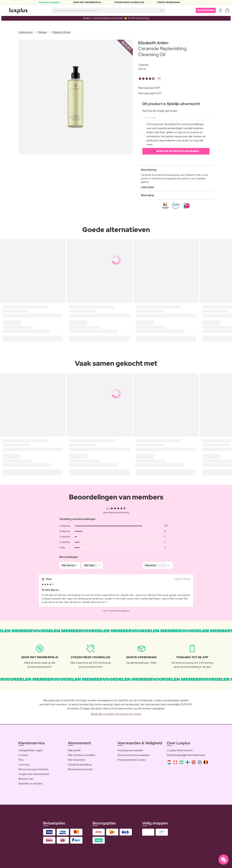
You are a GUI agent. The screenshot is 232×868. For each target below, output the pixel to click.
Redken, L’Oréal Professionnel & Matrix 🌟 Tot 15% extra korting (116, 18)
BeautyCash (26, 779)
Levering (24, 765)
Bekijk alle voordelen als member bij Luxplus (116, 714)
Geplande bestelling (80, 765)
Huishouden (26, 32)
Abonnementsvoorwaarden (134, 755)
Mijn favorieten (77, 760)
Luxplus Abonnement (180, 750)
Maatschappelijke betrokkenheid (186, 755)
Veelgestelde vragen (31, 750)
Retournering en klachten (34, 769)
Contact (23, 755)
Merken (42, 32)
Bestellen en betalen (31, 784)
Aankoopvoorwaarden (130, 750)
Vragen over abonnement (34, 774)
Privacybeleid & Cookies (131, 760)
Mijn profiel (74, 750)
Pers (21, 760)
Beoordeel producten (80, 769)
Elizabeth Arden (62, 32)
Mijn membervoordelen (82, 755)
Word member (206, 10)
